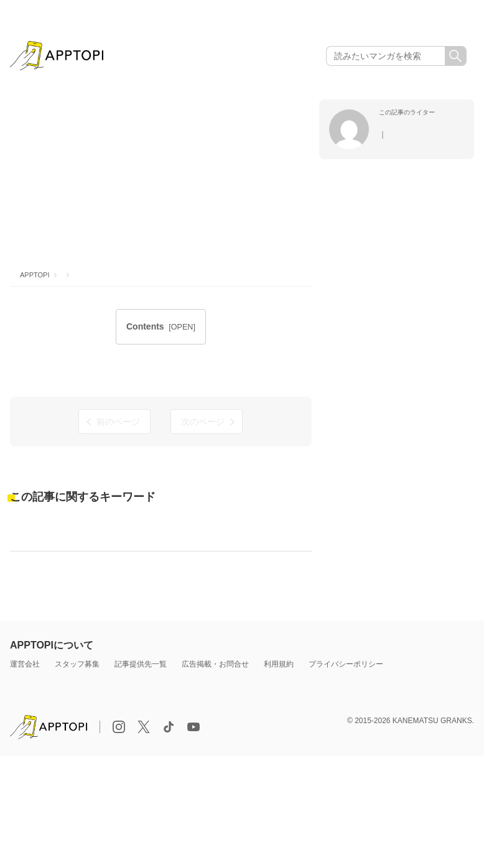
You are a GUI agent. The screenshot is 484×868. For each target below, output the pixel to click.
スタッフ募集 (77, 664)
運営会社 (25, 664)
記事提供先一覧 (141, 664)
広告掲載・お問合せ (215, 664)
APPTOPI (35, 275)
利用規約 (279, 664)
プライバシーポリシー (346, 664)
